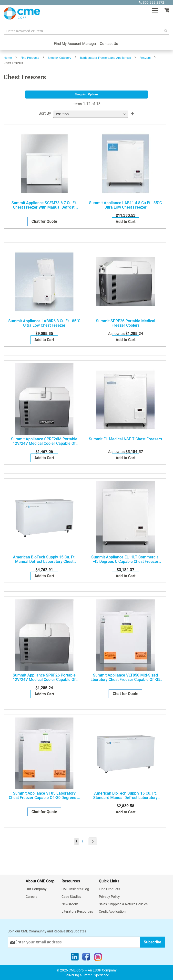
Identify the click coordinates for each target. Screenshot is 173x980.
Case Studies (71, 897)
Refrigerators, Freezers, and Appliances (105, 58)
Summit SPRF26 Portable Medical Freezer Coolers (126, 323)
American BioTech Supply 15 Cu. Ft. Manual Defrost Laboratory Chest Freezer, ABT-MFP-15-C (44, 559)
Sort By (45, 113)
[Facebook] (86, 958)
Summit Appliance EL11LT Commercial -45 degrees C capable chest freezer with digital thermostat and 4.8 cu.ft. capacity (125, 559)
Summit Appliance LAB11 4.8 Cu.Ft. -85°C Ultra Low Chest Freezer (125, 205)
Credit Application (112, 911)
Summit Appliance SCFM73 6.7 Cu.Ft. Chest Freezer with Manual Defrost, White (44, 205)
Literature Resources (77, 911)
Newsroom (70, 904)
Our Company (36, 889)
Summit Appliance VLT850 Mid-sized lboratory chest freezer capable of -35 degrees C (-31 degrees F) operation (125, 677)
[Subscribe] (153, 942)
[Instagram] (98, 958)
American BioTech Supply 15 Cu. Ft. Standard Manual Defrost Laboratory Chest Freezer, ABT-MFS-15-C (125, 796)
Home (8, 58)
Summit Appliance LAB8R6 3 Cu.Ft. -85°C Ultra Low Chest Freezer (44, 323)
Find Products (30, 58)
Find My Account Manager (75, 44)
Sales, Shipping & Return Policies (123, 904)
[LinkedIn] (75, 958)
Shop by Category (60, 58)
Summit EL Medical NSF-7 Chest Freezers (125, 439)
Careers (31, 897)
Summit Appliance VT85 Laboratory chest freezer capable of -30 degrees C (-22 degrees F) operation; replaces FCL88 (44, 796)
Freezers (145, 58)
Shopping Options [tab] (86, 94)
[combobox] (86, 31)
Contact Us (109, 44)
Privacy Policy (109, 897)
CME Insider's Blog (75, 889)
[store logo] (22, 13)
